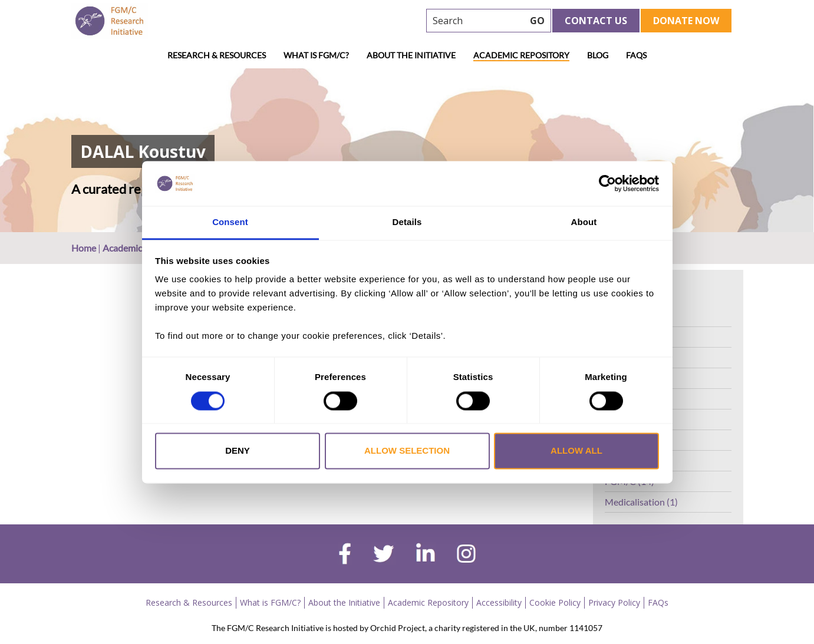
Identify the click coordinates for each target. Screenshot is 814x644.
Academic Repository (521, 55)
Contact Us (596, 21)
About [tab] (584, 222)
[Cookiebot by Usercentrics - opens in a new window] (607, 183)
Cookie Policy (555, 602)
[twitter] (383, 555)
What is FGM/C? (316, 55)
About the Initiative (411, 55)
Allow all (576, 451)
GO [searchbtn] (537, 21)
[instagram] (466, 555)
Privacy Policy (614, 602)
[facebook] (345, 555)
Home (84, 248)
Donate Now (686, 21)
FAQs (636, 55)
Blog (598, 55)
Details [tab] (407, 222)
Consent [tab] (230, 222)
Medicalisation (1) (641, 502)
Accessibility (499, 602)
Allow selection (407, 451)
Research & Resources (217, 55)
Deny (238, 451)
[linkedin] (426, 555)
